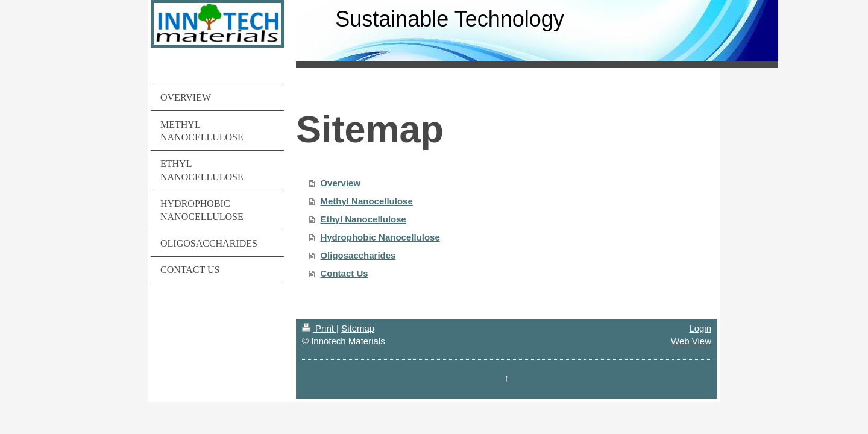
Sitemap (358, 328)
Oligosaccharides (358, 255)
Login (700, 328)
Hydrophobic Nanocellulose (380, 237)
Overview (340, 183)
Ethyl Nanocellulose (363, 219)
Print (319, 328)
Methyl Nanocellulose (366, 201)
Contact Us (344, 273)
